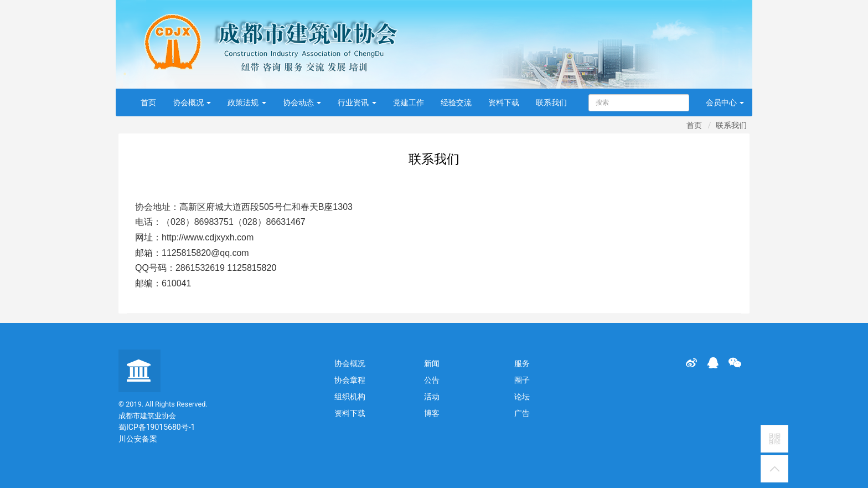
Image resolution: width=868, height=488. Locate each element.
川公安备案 (138, 439)
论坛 (522, 397)
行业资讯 (357, 102)
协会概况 (192, 102)
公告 (432, 380)
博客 (432, 413)
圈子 (522, 380)
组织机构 (350, 397)
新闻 (432, 363)
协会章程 (350, 380)
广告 (522, 413)
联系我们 (551, 102)
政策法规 (247, 102)
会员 (725, 102)
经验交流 (456, 102)
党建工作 (409, 102)
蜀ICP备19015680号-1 (157, 427)
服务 (522, 363)
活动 (432, 397)
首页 (148, 102)
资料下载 (504, 102)
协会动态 (302, 102)
